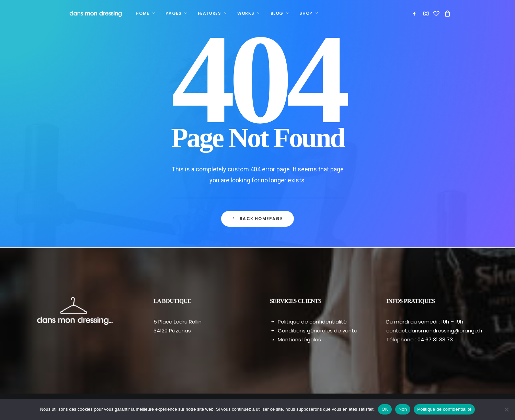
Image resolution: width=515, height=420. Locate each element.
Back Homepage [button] (257, 219)
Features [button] (204, 13)
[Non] (506, 409)
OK (385, 409)
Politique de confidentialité (312, 322)
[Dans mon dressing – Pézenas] (90, 13)
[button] (416, 13)
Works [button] (240, 13)
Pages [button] (168, 13)
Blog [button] (271, 13)
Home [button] (137, 13)
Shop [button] (301, 13)
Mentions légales (299, 339)
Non (403, 409)
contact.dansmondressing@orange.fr (434, 331)
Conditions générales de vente (318, 331)
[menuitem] (137, 13)
